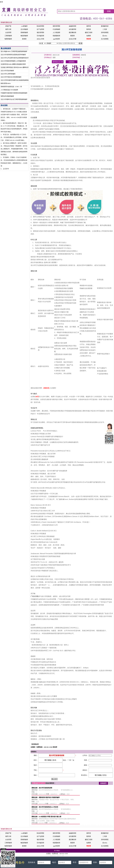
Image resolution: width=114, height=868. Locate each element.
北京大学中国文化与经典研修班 (11, 77)
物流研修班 (24, 36)
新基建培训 (105, 26)
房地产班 (8, 26)
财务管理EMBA (6, 83)
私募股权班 (56, 36)
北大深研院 (105, 39)
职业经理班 (40, 26)
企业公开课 (73, 39)
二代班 (105, 29)
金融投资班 (73, 26)
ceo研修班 (24, 26)
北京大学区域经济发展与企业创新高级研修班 (15, 80)
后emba (105, 36)
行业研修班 (56, 29)
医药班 (89, 29)
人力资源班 (56, 32)
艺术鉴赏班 (40, 36)
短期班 (89, 36)
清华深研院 (105, 32)
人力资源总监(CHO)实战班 (9, 90)
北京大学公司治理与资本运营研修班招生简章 (15, 58)
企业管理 (8, 32)
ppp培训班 (56, 39)
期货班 (73, 36)
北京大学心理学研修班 (8, 74)
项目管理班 (40, 32)
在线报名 (91, 43)
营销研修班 (24, 32)
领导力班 (8, 29)
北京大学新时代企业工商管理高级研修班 (14, 99)
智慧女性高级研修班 (7, 96)
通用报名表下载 (58, 62)
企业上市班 (40, 39)
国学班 (89, 26)
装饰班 (24, 39)
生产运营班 (40, 29)
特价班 (89, 39)
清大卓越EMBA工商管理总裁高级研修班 (14, 51)
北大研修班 (24, 29)
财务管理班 (56, 26)
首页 (1, 2)
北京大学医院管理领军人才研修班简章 (13, 61)
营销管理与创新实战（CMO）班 (11, 87)
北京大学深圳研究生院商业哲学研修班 (13, 55)
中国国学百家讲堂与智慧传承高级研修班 (14, 93)
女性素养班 (73, 29)
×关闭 (3, 849)
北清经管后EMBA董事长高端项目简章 (13, 64)
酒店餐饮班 (73, 32)
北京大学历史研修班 (7, 71)
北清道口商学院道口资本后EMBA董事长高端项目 (17, 67)
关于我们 (57, 851)
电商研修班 (8, 39)
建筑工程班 (89, 32)
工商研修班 (8, 36)
